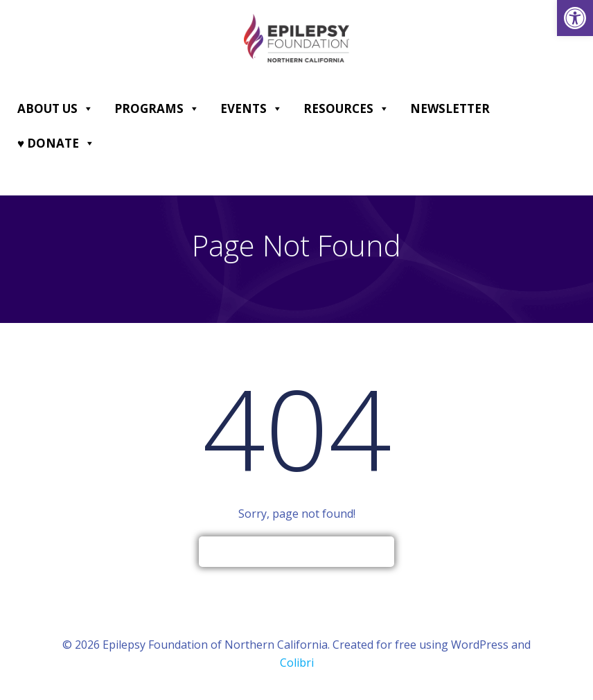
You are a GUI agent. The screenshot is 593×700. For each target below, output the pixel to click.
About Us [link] (55, 109)
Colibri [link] (297, 663)
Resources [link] (346, 109)
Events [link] (251, 109)
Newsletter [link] (450, 108)
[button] (88, 109)
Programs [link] (157, 109)
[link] (575, 18)
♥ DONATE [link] (56, 143)
